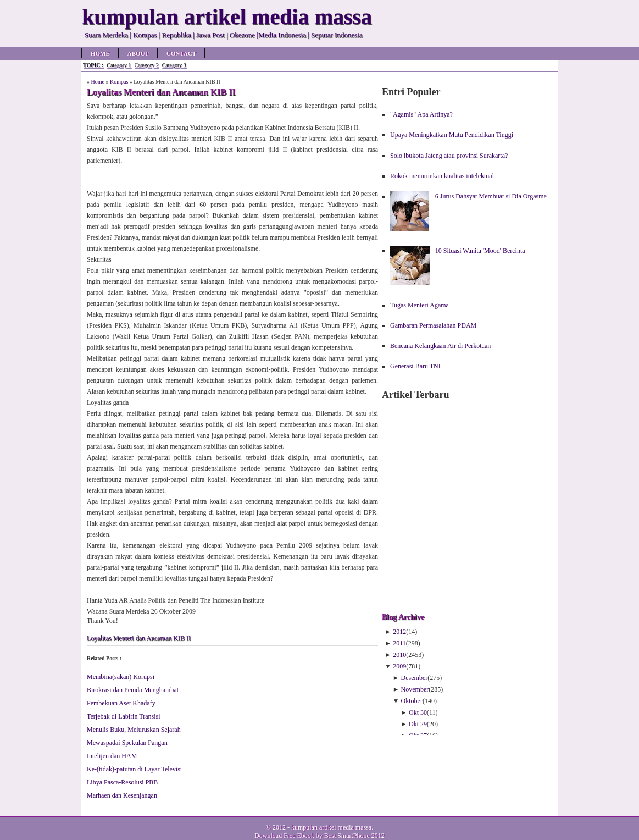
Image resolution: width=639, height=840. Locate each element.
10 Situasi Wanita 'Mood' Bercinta (480, 251)
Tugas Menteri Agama (419, 305)
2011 (399, 643)
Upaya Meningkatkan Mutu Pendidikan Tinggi (452, 135)
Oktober (412, 701)
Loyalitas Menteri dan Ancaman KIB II (139, 638)
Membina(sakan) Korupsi (121, 677)
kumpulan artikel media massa (331, 827)
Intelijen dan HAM (112, 756)
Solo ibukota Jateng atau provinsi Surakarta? (449, 156)
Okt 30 (418, 712)
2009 (399, 666)
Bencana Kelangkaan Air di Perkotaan (440, 346)
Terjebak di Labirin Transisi (123, 716)
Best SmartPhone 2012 (354, 836)
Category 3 (174, 65)
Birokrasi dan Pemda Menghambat (133, 690)
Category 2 (146, 65)
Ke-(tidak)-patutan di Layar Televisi (134, 769)
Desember (415, 678)
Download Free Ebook (284, 836)
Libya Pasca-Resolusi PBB (122, 782)
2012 (399, 632)
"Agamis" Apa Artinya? (421, 114)
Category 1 (119, 65)
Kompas (119, 82)
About (138, 53)
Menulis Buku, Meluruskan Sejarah (134, 730)
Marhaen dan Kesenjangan (122, 795)
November (415, 689)
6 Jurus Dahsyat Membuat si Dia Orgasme (491, 196)
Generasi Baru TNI (415, 366)
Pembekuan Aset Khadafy (121, 703)
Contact (181, 53)
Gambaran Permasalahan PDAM (433, 325)
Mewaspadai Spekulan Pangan (127, 743)
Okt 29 (418, 724)
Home (100, 53)
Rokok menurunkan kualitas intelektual (442, 176)
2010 (399, 655)
